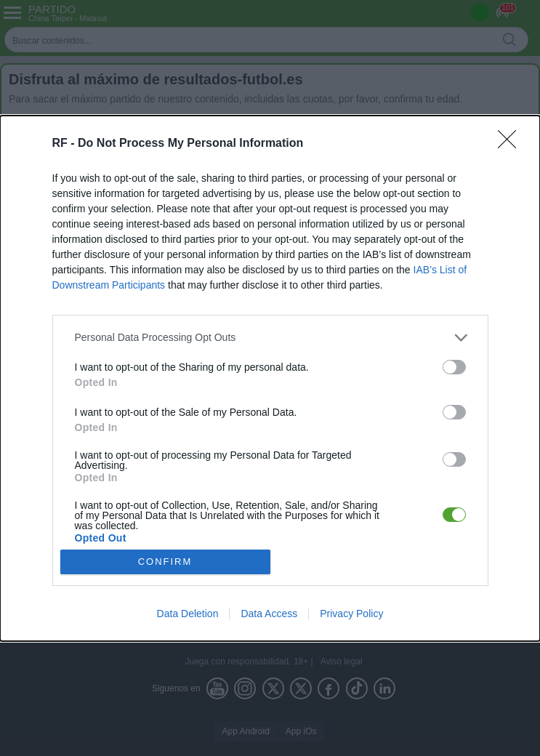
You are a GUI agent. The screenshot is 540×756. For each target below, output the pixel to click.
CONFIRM (165, 562)
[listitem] (270, 338)
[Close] (512, 144)
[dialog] (270, 378)
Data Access (269, 614)
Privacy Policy (351, 614)
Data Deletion (188, 614)
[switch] (454, 367)
